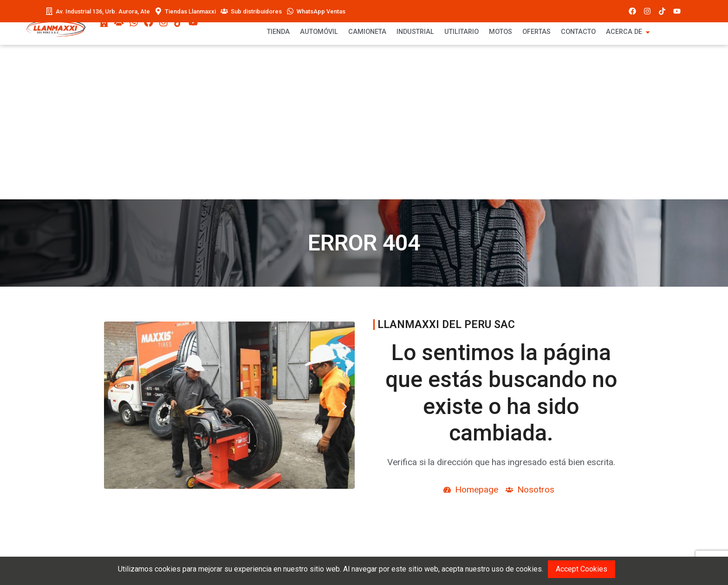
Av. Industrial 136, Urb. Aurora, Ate (103, 11)
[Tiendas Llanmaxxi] (158, 11)
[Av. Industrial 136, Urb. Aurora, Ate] (49, 11)
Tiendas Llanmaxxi (190, 11)
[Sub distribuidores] (224, 11)
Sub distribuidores (256, 11)
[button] (111, 407)
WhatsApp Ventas (321, 11)
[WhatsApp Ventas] (290, 11)
